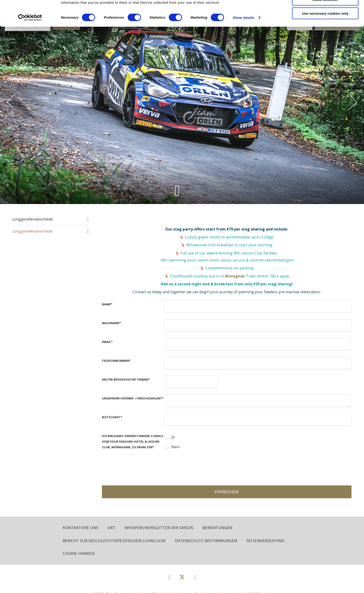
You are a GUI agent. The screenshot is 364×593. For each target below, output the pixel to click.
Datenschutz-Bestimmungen (206, 541)
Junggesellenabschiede (33, 219)
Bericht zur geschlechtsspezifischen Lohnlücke (114, 541)
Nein (175, 447)
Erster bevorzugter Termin (126, 379)
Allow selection (325, 25)
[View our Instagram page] (195, 577)
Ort (111, 528)
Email (107, 342)
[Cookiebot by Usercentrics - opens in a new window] (30, 43)
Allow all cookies (325, 12)
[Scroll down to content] (177, 190)
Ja (173, 437)
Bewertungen (217, 528)
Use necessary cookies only (325, 39)
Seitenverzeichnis (265, 541)
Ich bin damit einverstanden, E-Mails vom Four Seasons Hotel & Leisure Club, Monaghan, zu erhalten (133, 441)
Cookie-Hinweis (79, 553)
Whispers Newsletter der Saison (159, 528)
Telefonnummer (116, 361)
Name (107, 304)
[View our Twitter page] (182, 579)
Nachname (111, 323)
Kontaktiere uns (80, 528)
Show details (244, 43)
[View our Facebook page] (169, 577)
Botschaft (112, 417)
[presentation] (200, 467)
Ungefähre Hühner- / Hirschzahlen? (133, 398)
